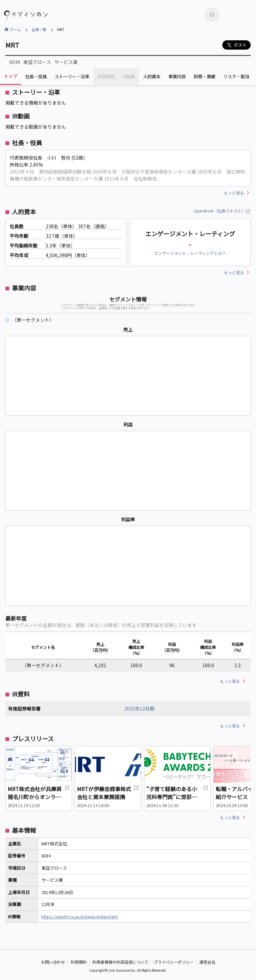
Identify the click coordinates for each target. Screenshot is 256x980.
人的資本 (152, 77)
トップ (10, 76)
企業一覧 (39, 29)
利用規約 (79, 962)
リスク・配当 (236, 77)
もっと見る (234, 193)
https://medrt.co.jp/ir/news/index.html (79, 917)
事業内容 (177, 77)
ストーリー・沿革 (72, 77)
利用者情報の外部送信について (120, 962)
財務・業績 (204, 77)
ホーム (15, 29)
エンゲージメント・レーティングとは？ (190, 253)
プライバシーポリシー (174, 962)
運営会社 (207, 962)
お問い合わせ (53, 962)
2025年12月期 (139, 709)
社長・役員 (36, 77)
